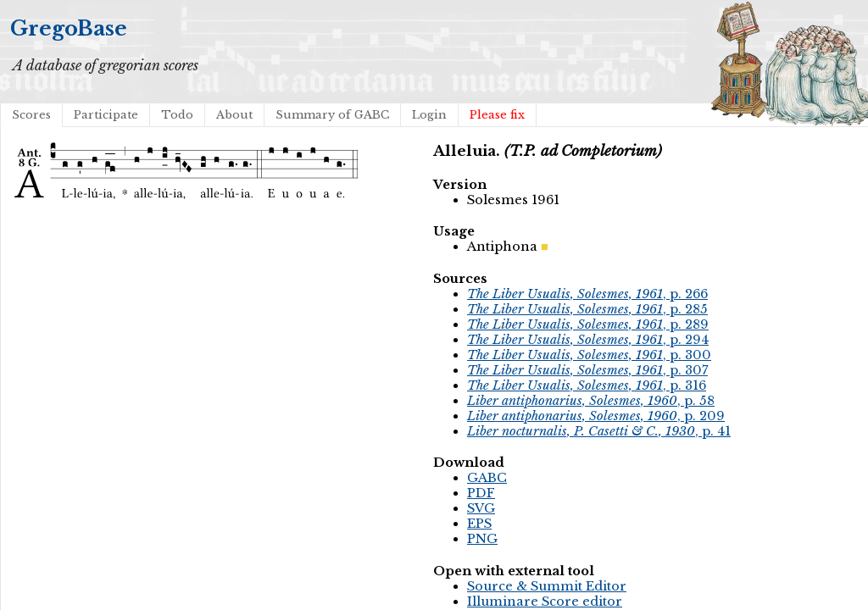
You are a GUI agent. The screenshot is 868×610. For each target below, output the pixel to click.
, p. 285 (587, 309)
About (234, 115)
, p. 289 (588, 324)
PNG (482, 539)
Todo (177, 115)
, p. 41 (599, 431)
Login (429, 115)
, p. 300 (589, 355)
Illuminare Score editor (545, 602)
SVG (481, 508)
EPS (479, 524)
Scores (31, 115)
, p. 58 (591, 401)
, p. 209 (596, 416)
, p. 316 (587, 385)
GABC (487, 478)
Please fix (497, 115)
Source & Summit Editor (547, 586)
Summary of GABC (332, 115)
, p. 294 (588, 340)
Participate (106, 115)
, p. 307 (587, 370)
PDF (481, 493)
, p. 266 (587, 294)
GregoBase (69, 28)
